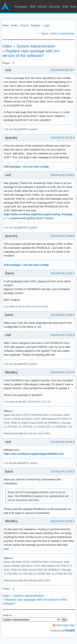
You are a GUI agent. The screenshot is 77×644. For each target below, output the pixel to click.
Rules (14, 25)
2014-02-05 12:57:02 (63, 372)
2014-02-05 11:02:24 (63, 273)
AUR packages (12, 167)
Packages (21, 7)
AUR (65, 7)
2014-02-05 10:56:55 (63, 236)
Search (24, 25)
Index (6, 25)
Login (46, 25)
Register (36, 25)
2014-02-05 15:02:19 (63, 471)
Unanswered (67, 33)
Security (55, 7)
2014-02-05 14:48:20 (63, 442)
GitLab (42, 7)
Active (53, 33)
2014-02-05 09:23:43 (63, 70)
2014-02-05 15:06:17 (63, 521)
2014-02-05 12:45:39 (63, 335)
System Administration (36, 46)
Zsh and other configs (36, 167)
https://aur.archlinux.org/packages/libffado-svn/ (34, 454)
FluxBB (70, 630)
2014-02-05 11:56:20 (63, 315)
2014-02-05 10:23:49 (63, 138)
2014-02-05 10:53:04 (63, 175)
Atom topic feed (66, 625)
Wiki (33, 7)
